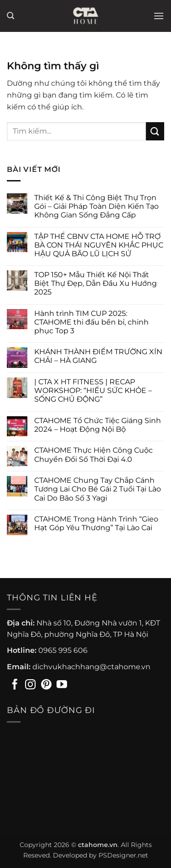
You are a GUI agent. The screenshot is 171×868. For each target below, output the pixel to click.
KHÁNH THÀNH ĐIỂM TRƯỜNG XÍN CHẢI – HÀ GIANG (98, 356)
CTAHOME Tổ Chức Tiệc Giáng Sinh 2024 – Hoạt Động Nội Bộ (98, 425)
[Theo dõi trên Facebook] (15, 685)
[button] (10, 16)
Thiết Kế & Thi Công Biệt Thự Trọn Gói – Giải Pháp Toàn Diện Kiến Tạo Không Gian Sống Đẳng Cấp (96, 206)
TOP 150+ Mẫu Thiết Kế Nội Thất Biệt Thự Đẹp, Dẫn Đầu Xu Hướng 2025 (96, 283)
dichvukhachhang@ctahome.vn (91, 667)
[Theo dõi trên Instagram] (30, 685)
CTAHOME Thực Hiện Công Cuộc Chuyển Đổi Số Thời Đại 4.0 (93, 455)
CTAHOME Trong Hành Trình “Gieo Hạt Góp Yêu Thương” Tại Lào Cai (96, 523)
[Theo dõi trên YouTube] (62, 685)
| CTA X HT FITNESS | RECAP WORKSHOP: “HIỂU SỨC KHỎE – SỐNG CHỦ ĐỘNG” (93, 390)
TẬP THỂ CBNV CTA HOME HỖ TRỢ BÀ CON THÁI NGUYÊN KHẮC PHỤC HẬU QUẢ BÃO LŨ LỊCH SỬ (99, 245)
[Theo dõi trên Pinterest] (46, 685)
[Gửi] (155, 131)
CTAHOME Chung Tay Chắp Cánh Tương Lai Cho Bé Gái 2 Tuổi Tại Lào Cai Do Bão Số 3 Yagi (98, 489)
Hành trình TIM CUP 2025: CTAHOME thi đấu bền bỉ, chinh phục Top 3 (91, 322)
